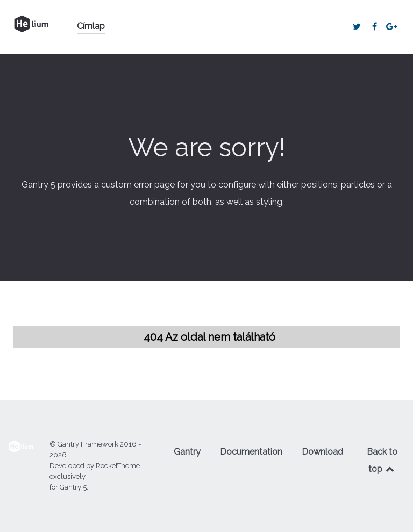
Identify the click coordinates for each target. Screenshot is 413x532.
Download (322, 452)
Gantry (187, 452)
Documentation (251, 452)
